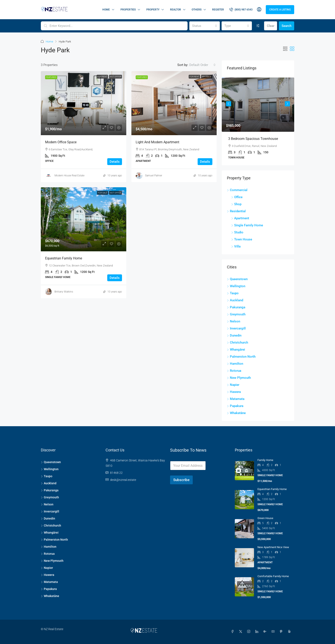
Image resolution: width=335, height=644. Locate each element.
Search (287, 26)
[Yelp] (290, 632)
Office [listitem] (237, 197)
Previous (229, 104)
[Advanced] (258, 26)
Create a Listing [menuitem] (280, 10)
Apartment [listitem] (240, 218)
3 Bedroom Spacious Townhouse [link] (253, 139)
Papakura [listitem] (235, 406)
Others (197, 10)
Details (115, 162)
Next (287, 104)
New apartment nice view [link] (273, 547)
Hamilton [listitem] (235, 364)
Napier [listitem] (233, 385)
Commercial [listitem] (237, 190)
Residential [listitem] (236, 211)
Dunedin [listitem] (234, 335)
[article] (258, 121)
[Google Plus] (266, 632)
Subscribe (181, 480)
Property (153, 10)
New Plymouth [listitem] (239, 378)
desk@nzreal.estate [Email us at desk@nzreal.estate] (123, 480)
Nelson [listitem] (234, 321)
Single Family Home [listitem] (247, 225)
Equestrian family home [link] (64, 258)
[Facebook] (233, 632)
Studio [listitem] (237, 232)
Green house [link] (265, 518)
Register (218, 10)
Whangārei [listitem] (236, 350)
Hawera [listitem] (234, 392)
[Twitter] (241, 632)
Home (106, 10)
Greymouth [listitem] (236, 314)
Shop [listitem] (236, 204)
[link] (84, 103)
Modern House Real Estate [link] (69, 176)
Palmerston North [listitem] (241, 357)
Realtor (176, 10)
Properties (128, 10)
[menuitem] (241, 10)
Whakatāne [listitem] (236, 413)
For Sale (103, 193)
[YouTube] (274, 632)
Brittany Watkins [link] (64, 292)
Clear (271, 26)
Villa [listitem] (236, 246)
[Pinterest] (282, 632)
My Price (207, 77)
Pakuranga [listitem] (236, 307)
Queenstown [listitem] (237, 279)
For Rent (102, 77)
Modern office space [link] (61, 142)
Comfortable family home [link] (273, 576)
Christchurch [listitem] (237, 342)
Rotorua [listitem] (234, 371)
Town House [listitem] (242, 239)
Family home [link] (265, 460)
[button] (285, 49)
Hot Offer (115, 77)
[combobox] (204, 26)
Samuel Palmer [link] (154, 176)
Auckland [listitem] (235, 300)
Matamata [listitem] (236, 399)
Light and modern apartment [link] (157, 142)
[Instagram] (250, 632)
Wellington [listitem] (236, 286)
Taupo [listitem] (233, 293)
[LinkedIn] (258, 632)
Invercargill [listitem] (236, 328)
